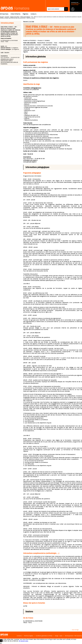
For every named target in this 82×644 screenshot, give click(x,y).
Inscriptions (27, 157)
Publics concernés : (30, 65)
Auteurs (33, 14)
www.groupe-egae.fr (7, 61)
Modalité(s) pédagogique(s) (32, 88)
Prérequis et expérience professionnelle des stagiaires (41, 78)
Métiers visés (27, 92)
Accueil (2, 17)
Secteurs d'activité (29, 70)
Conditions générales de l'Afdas (44, 636)
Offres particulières (25, 17)
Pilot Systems (78, 636)
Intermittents (15, 14)
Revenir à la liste (29, 22)
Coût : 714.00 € (28, 154)
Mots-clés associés (29, 43)
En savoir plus (24, 641)
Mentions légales (29, 636)
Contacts (19, 636)
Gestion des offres (15, 17)
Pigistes (25, 14)
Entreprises (4, 14)
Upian (61, 636)
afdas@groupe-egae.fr (7, 59)
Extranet (7, 17)
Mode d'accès (28, 123)
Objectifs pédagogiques (31, 128)
